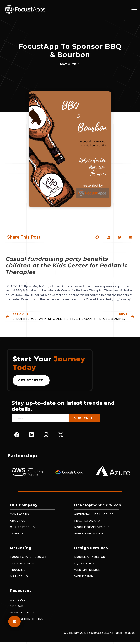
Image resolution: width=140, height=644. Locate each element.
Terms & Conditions (27, 619)
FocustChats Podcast (28, 557)
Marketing (19, 576)
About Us (18, 521)
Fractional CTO (87, 521)
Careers (17, 534)
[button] (134, 9)
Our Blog (18, 600)
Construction (22, 563)
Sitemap (17, 606)
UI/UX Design (84, 563)
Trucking (18, 570)
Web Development (90, 534)
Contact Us (19, 514)
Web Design (84, 576)
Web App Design (87, 570)
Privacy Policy (22, 613)
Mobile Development (92, 527)
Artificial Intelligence (94, 514)
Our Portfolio (22, 527)
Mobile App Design (90, 557)
